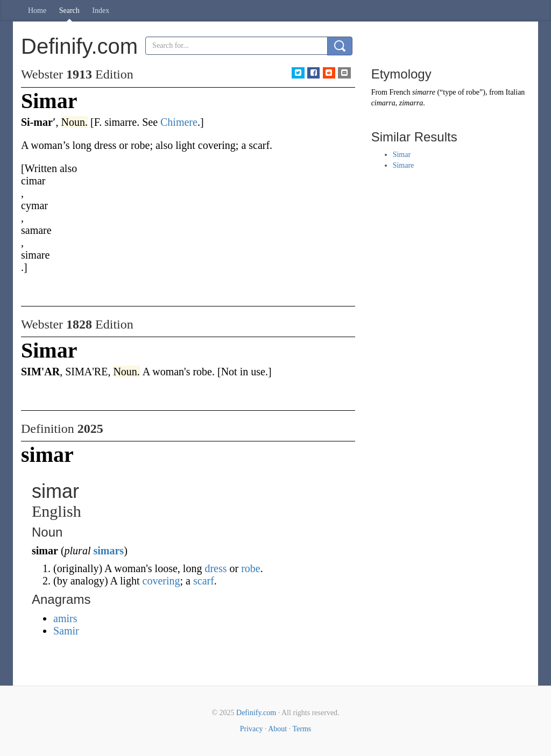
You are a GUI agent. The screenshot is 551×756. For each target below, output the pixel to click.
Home (37, 10)
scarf (204, 581)
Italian (515, 92)
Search (69, 10)
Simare (404, 165)
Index (101, 10)
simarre (424, 92)
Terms (302, 729)
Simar (402, 155)
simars (108, 551)
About (277, 729)
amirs (65, 618)
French (400, 92)
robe (251, 568)
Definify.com (256, 713)
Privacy (252, 729)
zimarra (411, 103)
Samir (66, 631)
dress (216, 568)
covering (161, 581)
